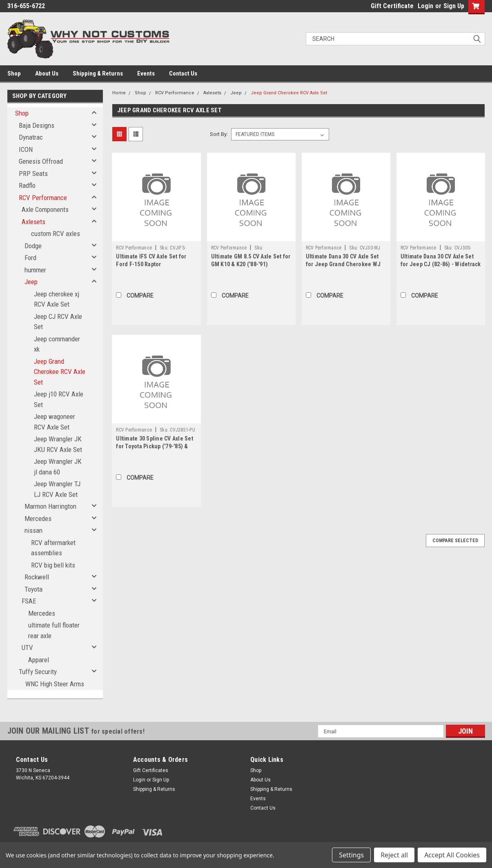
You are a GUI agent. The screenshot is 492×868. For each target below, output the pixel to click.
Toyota (33, 589)
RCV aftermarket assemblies (53, 548)
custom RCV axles (56, 234)
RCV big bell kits (53, 565)
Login (425, 6)
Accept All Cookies (452, 855)
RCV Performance (43, 198)
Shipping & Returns (98, 73)
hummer (35, 270)
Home (119, 93)
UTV (27, 648)
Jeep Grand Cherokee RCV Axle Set (60, 372)
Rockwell (37, 577)
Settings (351, 855)
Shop (14, 73)
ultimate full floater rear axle (54, 630)
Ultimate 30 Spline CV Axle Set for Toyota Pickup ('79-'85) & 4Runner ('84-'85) (155, 446)
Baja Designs (37, 125)
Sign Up (454, 6)
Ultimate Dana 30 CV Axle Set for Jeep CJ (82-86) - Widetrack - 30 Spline (441, 264)
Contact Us (183, 73)
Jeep (31, 282)
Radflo (27, 185)
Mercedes (38, 519)
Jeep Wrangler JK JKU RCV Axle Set (58, 444)
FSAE (29, 601)
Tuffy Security (38, 672)
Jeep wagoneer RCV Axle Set (55, 422)
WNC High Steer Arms (55, 684)
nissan (33, 530)
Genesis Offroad (41, 161)
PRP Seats (33, 174)
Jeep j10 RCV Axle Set (59, 399)
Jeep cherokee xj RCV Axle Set (57, 299)
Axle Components (45, 209)
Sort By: (219, 134)
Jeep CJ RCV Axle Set (58, 322)
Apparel (39, 660)
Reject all (394, 855)
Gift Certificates (151, 770)
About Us (47, 73)
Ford (30, 258)
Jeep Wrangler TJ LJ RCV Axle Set (57, 489)
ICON (26, 149)
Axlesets (33, 222)
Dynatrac (31, 137)
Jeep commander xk (57, 344)
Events (146, 73)
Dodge (33, 246)
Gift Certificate (392, 6)
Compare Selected (455, 541)
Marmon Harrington (50, 506)
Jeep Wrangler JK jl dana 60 (58, 467)
